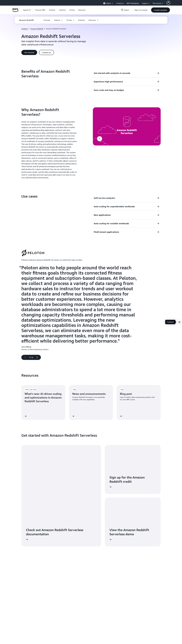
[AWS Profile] (168, 3)
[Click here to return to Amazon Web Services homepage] (15, 11)
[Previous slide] (24, 357)
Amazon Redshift (37, 29)
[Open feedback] (179, 322)
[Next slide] (38, 357)
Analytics (25, 29)
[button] (40, 10)
